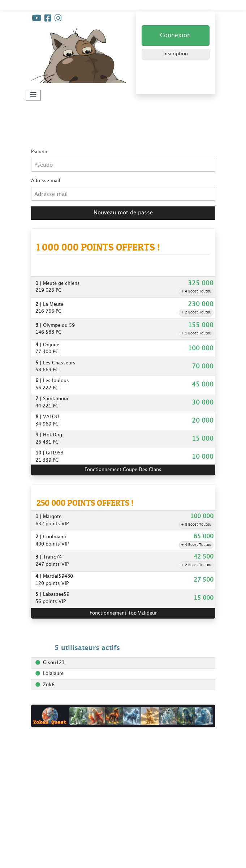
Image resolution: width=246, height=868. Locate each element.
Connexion (175, 36)
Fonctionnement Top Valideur (123, 613)
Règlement (43, 767)
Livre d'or (42, 776)
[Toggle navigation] (33, 95)
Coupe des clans (131, 767)
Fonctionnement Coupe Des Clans (123, 470)
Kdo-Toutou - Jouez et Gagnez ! (67, 5)
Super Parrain (127, 785)
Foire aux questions (53, 785)
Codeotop (42, 840)
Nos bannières (47, 794)
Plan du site (126, 849)
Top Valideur (127, 794)
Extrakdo (41, 858)
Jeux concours (128, 776)
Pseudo (39, 152)
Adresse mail (46, 181)
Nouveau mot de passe (123, 213)
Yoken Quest (46, 831)
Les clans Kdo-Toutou (137, 840)
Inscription (176, 54)
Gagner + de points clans (141, 831)
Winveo (39, 849)
